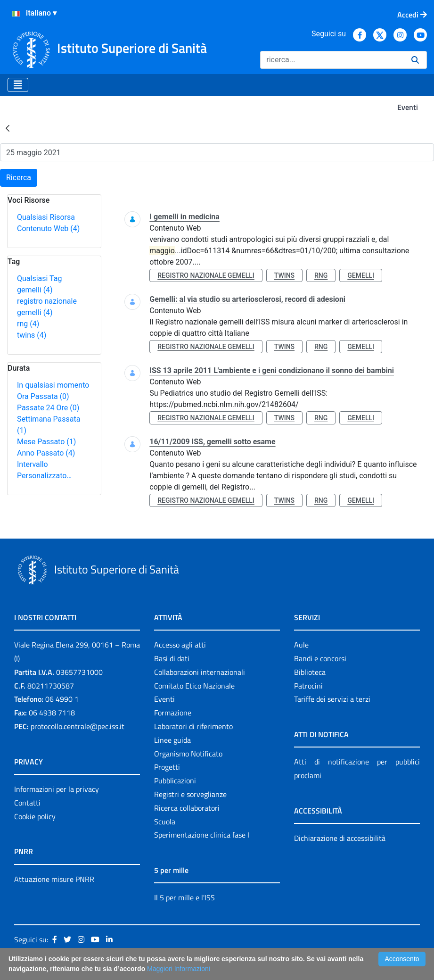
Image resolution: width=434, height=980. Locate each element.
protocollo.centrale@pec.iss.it (78, 726)
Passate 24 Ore (48, 408)
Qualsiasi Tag (39, 278)
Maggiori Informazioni (179, 969)
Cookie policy (35, 816)
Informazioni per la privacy (57, 789)
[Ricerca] (332, 60)
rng (28, 324)
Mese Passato (46, 442)
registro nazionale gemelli (206, 275)
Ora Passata (43, 396)
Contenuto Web (48, 228)
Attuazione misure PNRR (54, 879)
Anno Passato (46, 453)
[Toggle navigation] (18, 85)
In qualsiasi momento (53, 385)
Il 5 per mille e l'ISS (184, 897)
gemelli (35, 290)
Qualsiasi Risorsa (46, 217)
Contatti (27, 803)
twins (32, 335)
